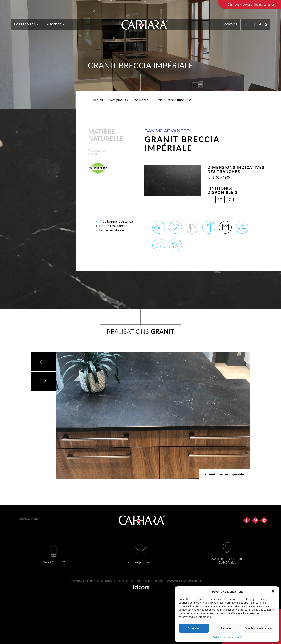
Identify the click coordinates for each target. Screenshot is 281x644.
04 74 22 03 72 (54, 562)
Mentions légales (111, 581)
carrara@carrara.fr (141, 562)
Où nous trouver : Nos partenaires (251, 4)
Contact (231, 24)
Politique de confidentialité (227, 637)
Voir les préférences (259, 628)
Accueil (98, 100)
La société (55, 24)
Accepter (194, 628)
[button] (273, 591)
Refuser (226, 628)
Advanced (142, 100)
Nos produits (26, 24)
